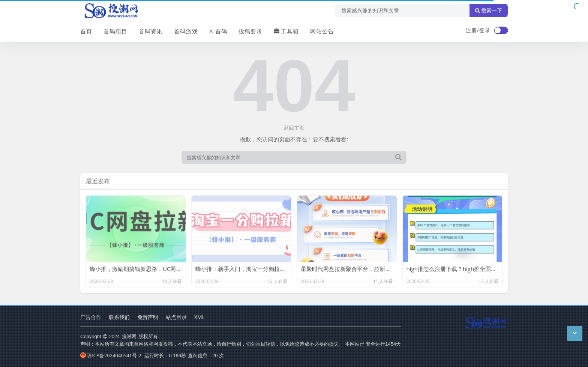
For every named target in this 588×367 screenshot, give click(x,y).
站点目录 (176, 317)
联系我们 (119, 317)
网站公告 (322, 31)
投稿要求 (250, 31)
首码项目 (115, 31)
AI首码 (218, 31)
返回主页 (294, 128)
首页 (86, 31)
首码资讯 (151, 31)
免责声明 (148, 317)
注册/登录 (478, 30)
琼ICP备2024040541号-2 (111, 355)
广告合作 (91, 317)
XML (199, 317)
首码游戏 (186, 31)
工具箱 (286, 31)
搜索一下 (489, 10)
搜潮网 (129, 336)
